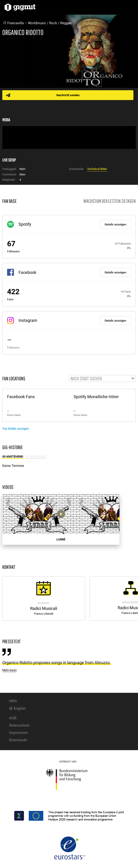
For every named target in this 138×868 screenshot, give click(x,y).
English (20, 708)
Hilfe (13, 701)
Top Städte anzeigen (16, 429)
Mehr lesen (9, 670)
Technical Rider (97, 169)
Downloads (18, 740)
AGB (13, 718)
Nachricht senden (68, 95)
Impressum (19, 733)
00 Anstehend (13, 456)
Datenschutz (19, 725)
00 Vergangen (36, 456)
